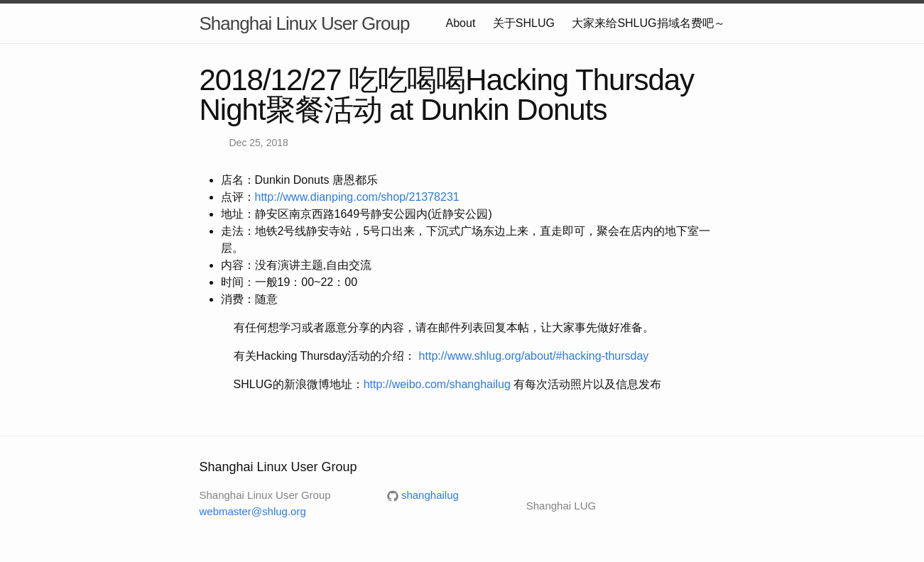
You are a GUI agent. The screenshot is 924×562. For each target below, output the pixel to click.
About (461, 23)
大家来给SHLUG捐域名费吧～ (648, 23)
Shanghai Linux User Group (305, 23)
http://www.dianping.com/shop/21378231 (357, 197)
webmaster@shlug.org (253, 511)
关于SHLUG (524, 23)
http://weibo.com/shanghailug (437, 384)
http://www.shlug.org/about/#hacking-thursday (534, 356)
